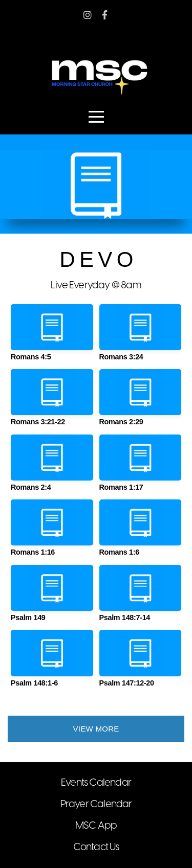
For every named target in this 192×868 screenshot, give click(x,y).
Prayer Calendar (96, 804)
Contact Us (96, 847)
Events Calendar (96, 783)
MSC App (96, 826)
